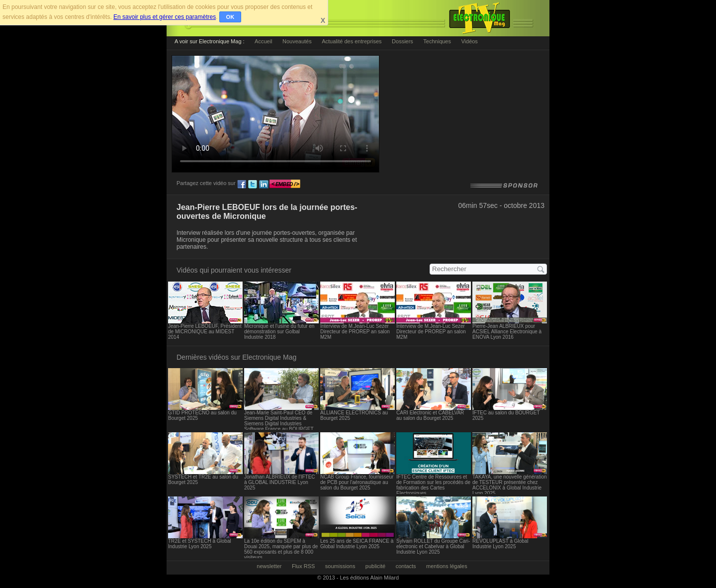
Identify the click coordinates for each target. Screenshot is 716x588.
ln (264, 185)
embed (285, 185)
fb (242, 185)
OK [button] (230, 17)
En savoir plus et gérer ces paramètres (165, 17)
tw (253, 185)
